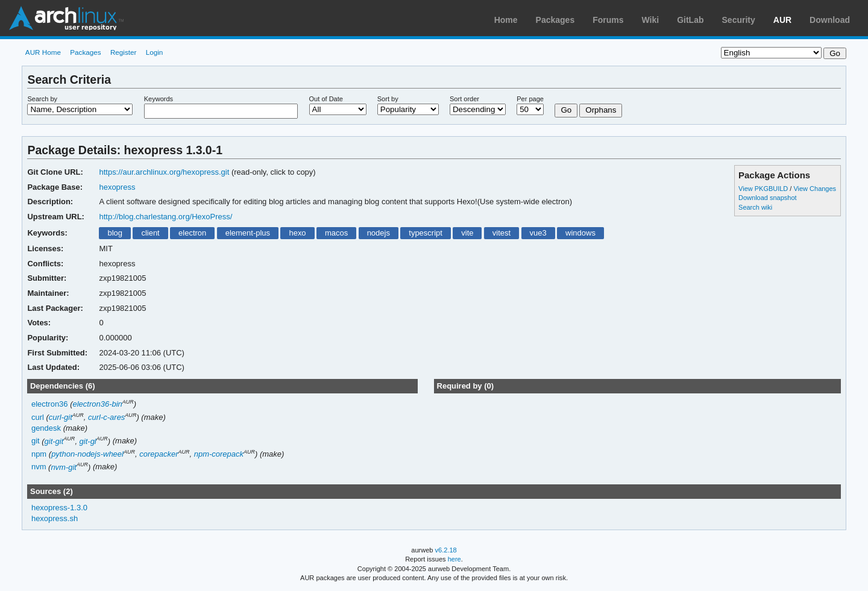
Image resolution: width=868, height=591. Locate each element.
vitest (502, 233)
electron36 (50, 404)
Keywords (159, 99)
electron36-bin (98, 404)
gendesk (46, 428)
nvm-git (64, 467)
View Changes (815, 189)
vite (467, 233)
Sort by (388, 99)
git (36, 441)
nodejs (379, 233)
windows (580, 233)
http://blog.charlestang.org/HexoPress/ (165, 217)
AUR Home (43, 52)
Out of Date (326, 99)
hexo (297, 233)
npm (39, 454)
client (150, 233)
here (454, 559)
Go (566, 110)
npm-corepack (219, 454)
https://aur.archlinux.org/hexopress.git (164, 172)
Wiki (651, 20)
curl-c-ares (106, 417)
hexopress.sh (55, 518)
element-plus (248, 233)
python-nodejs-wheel (87, 454)
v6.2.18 (446, 550)
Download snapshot (767, 198)
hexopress (117, 187)
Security (739, 20)
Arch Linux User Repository (66, 18)
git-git (54, 441)
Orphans (601, 110)
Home (506, 20)
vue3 (538, 233)
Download (830, 20)
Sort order (464, 99)
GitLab (690, 20)
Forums (608, 20)
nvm (39, 467)
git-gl (88, 441)
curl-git (61, 417)
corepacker (159, 454)
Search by (42, 99)
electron (192, 233)
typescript (426, 233)
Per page (530, 99)
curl (38, 417)
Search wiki (755, 207)
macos (336, 233)
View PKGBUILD (764, 189)
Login (155, 52)
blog (115, 233)
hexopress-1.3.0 (59, 508)
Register (124, 52)
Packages (555, 20)
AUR (782, 20)
